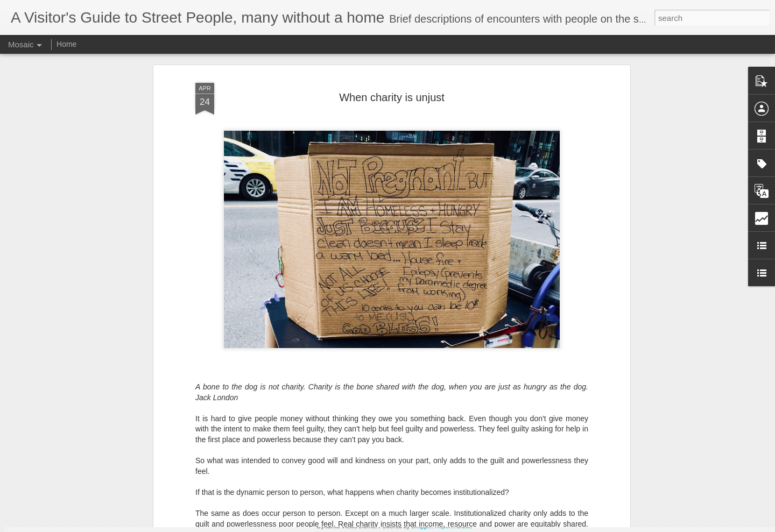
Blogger (421, 526)
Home (66, 44)
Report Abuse (453, 526)
